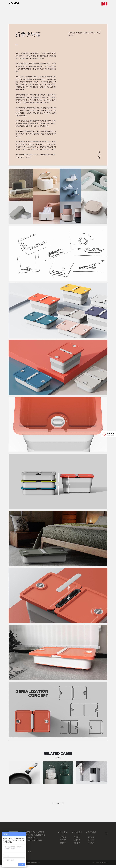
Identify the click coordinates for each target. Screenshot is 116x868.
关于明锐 (91, 835)
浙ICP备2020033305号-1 (100, 866)
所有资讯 (77, 840)
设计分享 (77, 846)
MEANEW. (17, 4)
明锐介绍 (91, 840)
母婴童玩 (63, 840)
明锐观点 (77, 835)
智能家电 (63, 843)
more (58, 805)
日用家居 (63, 846)
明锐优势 (91, 846)
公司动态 (77, 843)
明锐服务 (91, 843)
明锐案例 (63, 835)
